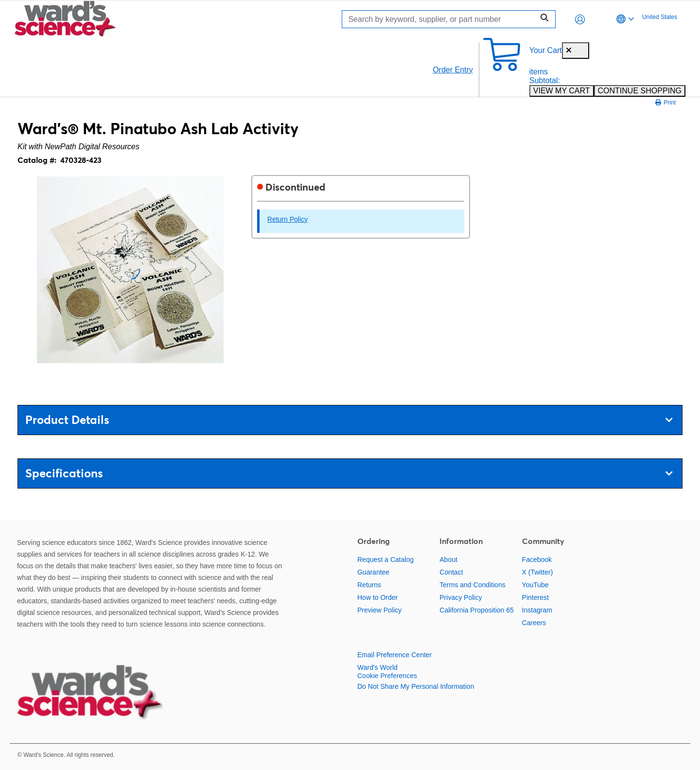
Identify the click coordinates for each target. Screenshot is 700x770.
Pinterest (535, 597)
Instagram (537, 610)
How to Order (377, 597)
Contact (451, 572)
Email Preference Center (394, 655)
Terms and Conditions (472, 585)
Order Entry (453, 70)
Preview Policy (379, 610)
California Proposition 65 (477, 610)
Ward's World (377, 667)
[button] (580, 19)
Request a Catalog (385, 560)
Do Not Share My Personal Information (416, 686)
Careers (534, 623)
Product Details (349, 420)
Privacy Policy (461, 597)
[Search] (440, 19)
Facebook (537, 560)
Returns (369, 585)
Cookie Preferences (387, 676)
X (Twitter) (538, 572)
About (448, 560)
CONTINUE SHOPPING (640, 91)
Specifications (349, 473)
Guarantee (373, 572)
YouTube (535, 585)
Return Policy (288, 219)
